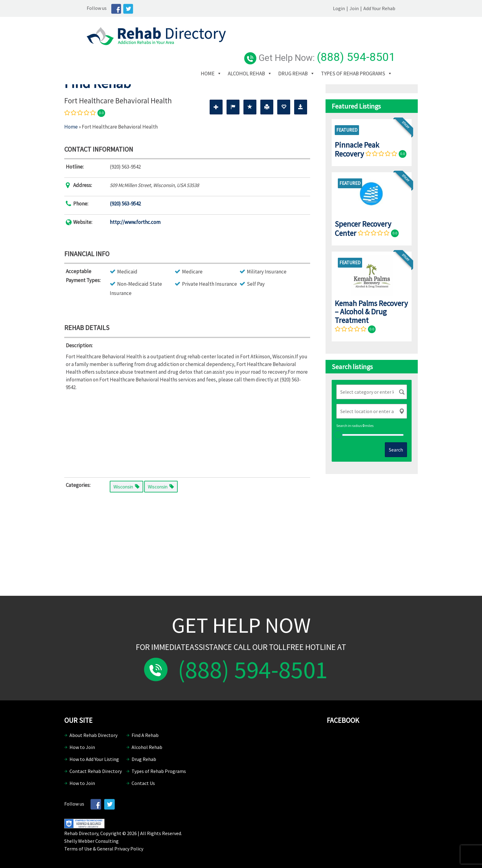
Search (396, 450)
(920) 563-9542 (125, 204)
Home (234, 46)
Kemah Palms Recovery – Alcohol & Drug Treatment (371, 312)
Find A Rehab (145, 735)
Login (361, 8)
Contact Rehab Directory (96, 771)
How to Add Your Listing (94, 759)
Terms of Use (78, 849)
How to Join (82, 747)
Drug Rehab (319, 46)
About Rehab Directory (93, 735)
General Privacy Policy (120, 849)
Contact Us (143, 783)
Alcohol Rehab (273, 46)
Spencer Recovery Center (363, 228)
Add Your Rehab (402, 8)
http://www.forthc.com (135, 222)
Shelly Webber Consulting (91, 841)
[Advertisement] (187, 433)
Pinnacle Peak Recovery (357, 149)
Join (377, 8)
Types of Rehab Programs (259, 55)
